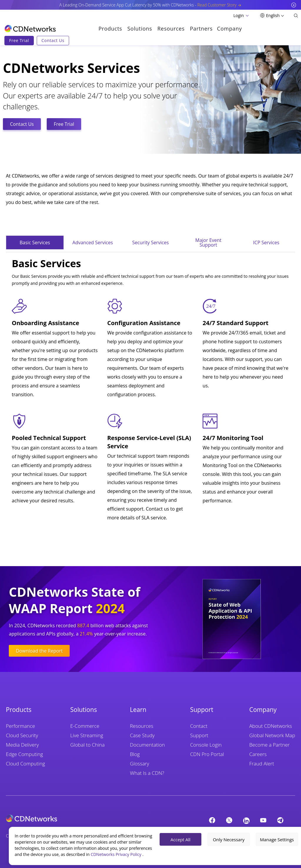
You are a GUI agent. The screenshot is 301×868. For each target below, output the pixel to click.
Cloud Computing (25, 764)
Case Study (142, 735)
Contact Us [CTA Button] (22, 124)
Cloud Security (22, 735)
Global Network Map (272, 735)
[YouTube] (263, 820)
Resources (171, 29)
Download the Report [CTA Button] (39, 651)
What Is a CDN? (147, 773)
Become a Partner (269, 745)
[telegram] (280, 820)
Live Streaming (87, 735)
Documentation (147, 745)
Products (110, 29)
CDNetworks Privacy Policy (116, 854)
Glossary (139, 764)
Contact (199, 726)
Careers (258, 754)
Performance (20, 726)
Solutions (140, 29)
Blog (135, 754)
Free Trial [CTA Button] (64, 124)
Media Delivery (22, 745)
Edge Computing (24, 754)
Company (229, 29)
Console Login (206, 745)
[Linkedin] (246, 820)
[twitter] (229, 820)
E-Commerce (85, 726)
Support (199, 735)
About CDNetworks (271, 726)
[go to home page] (30, 29)
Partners (201, 29)
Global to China (87, 745)
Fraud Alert (262, 764)
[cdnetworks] (94, 818)
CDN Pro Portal (207, 754)
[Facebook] (212, 820)
